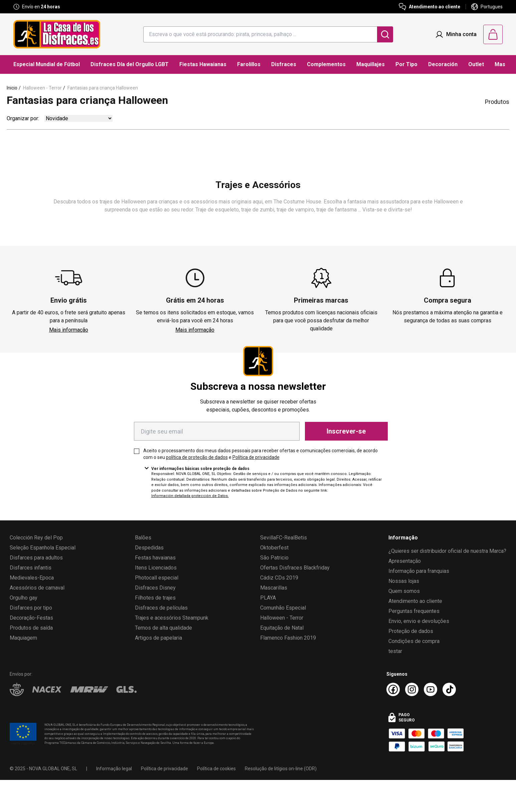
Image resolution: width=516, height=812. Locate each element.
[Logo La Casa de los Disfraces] (57, 34)
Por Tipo (406, 64)
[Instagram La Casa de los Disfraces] (412, 689)
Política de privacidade (256, 457)
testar (395, 651)
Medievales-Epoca (32, 578)
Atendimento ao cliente (415, 601)
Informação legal (114, 769)
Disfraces (284, 64)
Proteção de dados (411, 631)
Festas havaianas (155, 558)
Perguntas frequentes (414, 611)
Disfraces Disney (155, 588)
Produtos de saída (31, 628)
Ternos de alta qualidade (163, 628)
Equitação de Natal (282, 628)
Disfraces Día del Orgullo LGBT (130, 64)
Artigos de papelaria (158, 638)
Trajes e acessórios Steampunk (172, 618)
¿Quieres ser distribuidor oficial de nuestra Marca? (447, 551)
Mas (500, 64)
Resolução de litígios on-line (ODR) (281, 769)
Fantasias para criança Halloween (103, 88)
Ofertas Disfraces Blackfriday (295, 568)
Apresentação (405, 561)
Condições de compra (414, 641)
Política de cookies (216, 769)
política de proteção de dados (197, 457)
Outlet (476, 64)
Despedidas (149, 548)
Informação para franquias (419, 571)
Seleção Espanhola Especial (43, 548)
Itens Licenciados (156, 568)
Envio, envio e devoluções (419, 621)
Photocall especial (157, 578)
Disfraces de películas (161, 608)
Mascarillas (274, 588)
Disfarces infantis (31, 568)
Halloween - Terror (42, 88)
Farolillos (249, 64)
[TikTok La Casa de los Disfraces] (449, 689)
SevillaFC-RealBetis (284, 538)
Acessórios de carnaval (37, 588)
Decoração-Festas (31, 618)
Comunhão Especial (283, 608)
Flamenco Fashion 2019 (288, 638)
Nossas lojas (404, 581)
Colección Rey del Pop (36, 538)
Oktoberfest (274, 548)
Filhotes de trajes (155, 598)
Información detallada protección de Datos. (190, 496)
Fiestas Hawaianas (203, 64)
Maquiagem (23, 638)
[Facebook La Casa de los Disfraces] (393, 689)
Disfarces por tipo (31, 608)
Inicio (12, 88)
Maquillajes (371, 64)
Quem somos (404, 591)
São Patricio (274, 558)
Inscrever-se (346, 431)
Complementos (326, 64)
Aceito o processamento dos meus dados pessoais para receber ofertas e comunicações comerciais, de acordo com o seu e (261, 454)
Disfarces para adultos (36, 558)
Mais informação (69, 330)
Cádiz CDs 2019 (279, 578)
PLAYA (268, 598)
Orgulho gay (24, 598)
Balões (143, 538)
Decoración (443, 64)
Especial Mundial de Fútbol (47, 64)
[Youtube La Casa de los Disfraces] (431, 689)
